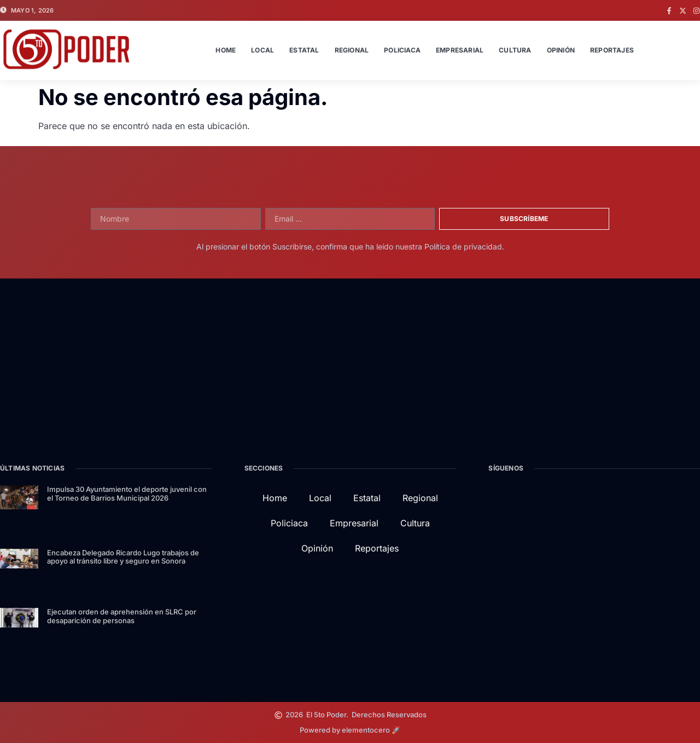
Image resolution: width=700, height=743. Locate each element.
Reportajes (612, 50)
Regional (352, 50)
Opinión (561, 50)
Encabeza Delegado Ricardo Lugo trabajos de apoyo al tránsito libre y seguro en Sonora (123, 557)
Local (262, 50)
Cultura (515, 50)
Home (226, 50)
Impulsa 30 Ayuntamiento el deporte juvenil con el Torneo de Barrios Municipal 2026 (127, 494)
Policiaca (402, 50)
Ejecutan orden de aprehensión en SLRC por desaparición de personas (122, 616)
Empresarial (460, 50)
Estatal (304, 50)
